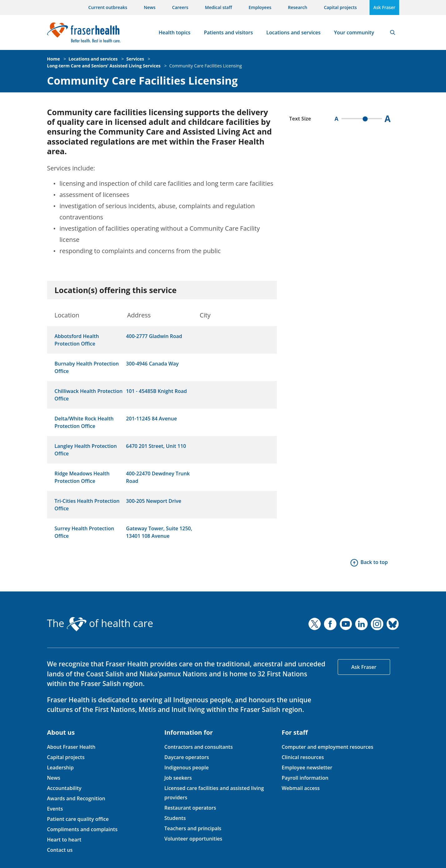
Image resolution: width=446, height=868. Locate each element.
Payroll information (305, 778)
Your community (354, 32)
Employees (260, 7)
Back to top (374, 562)
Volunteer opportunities (193, 839)
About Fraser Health (71, 747)
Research (298, 7)
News (150, 7)
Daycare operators (186, 757)
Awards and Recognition (76, 798)
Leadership (61, 767)
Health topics (174, 32)
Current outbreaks (108, 7)
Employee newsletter (307, 767)
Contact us (60, 850)
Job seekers (178, 778)
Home (54, 59)
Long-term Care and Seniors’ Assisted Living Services (104, 66)
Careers (180, 7)
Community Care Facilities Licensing (206, 66)
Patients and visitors (228, 32)
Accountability (64, 788)
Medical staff (219, 7)
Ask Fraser (384, 7)
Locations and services (293, 32)
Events (55, 809)
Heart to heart (64, 840)
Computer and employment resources (327, 747)
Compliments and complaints (82, 829)
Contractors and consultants (198, 747)
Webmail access (301, 788)
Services (135, 59)
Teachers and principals (193, 828)
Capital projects (340, 7)
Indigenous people (186, 767)
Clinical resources (303, 757)
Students (175, 818)
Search (393, 32)
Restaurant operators (190, 808)
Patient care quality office (78, 819)
